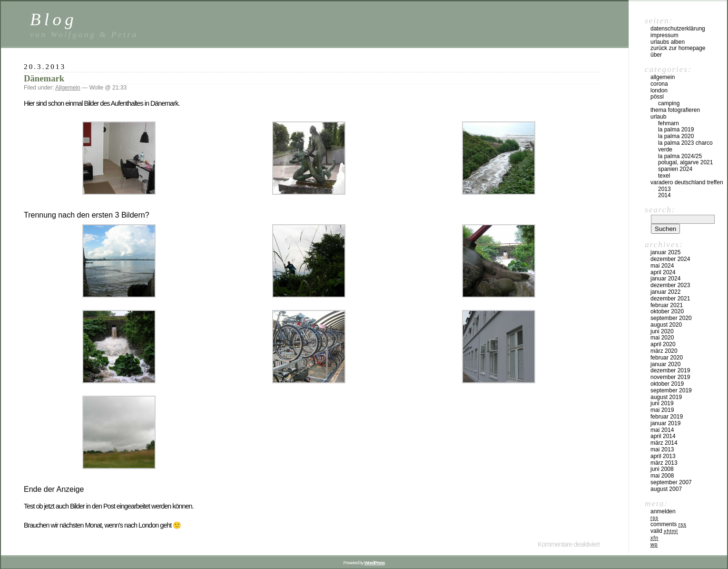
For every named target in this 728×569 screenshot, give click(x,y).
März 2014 (664, 443)
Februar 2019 (667, 417)
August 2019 (666, 397)
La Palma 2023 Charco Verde (685, 146)
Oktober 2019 (667, 384)
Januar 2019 (665, 423)
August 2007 (666, 489)
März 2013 (664, 463)
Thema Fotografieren (675, 110)
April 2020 (663, 344)
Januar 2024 (665, 279)
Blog (54, 19)
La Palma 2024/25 (680, 156)
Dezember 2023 (670, 285)
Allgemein (68, 88)
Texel (664, 176)
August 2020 (666, 325)
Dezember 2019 (670, 370)
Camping (669, 103)
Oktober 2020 (667, 311)
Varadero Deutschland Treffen (687, 182)
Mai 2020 (662, 338)
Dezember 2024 (670, 259)
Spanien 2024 (675, 169)
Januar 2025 (665, 252)
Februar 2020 (667, 358)
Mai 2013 (662, 449)
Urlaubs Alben (668, 42)
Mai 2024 (662, 266)
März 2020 (664, 351)
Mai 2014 (662, 430)
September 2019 (671, 390)
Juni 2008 (662, 469)
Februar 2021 (667, 305)
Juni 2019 (662, 403)
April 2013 (663, 456)
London (659, 90)
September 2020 (671, 318)
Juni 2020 (662, 331)
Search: (660, 210)
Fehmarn (669, 123)
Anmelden (663, 511)
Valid (664, 531)
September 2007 (671, 482)
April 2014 (663, 436)
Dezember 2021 (670, 299)
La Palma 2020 (676, 136)
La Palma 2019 (676, 130)
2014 (664, 195)
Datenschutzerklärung (678, 29)
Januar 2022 (665, 292)
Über (656, 55)
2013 (664, 189)
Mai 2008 (662, 476)
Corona (659, 84)
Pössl (657, 97)
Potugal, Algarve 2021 (685, 162)
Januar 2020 (665, 364)
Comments (668, 524)
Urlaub (658, 117)
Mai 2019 (662, 410)
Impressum (664, 35)
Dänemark (44, 78)
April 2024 (663, 272)
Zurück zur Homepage (678, 48)
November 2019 (670, 377)
